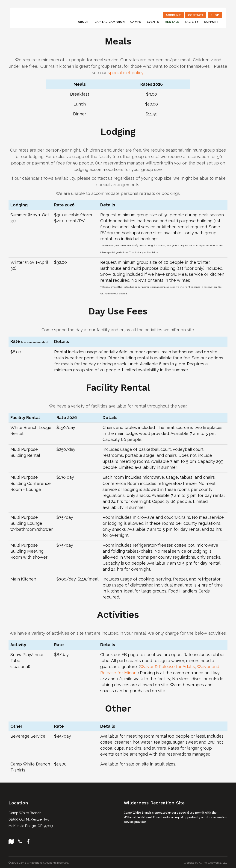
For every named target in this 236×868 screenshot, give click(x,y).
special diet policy (126, 73)
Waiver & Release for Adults (167, 666)
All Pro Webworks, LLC (213, 862)
